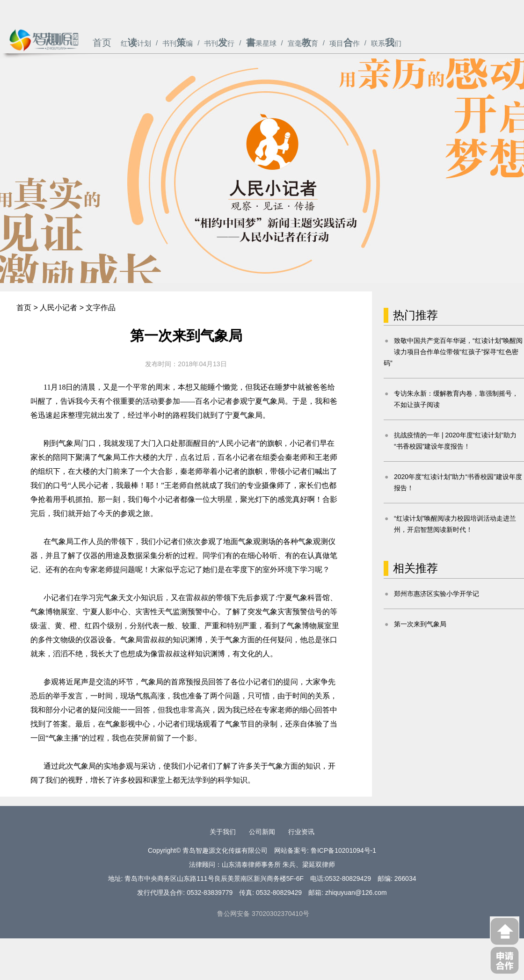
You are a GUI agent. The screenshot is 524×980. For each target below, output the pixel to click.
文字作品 (101, 308)
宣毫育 (303, 43)
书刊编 (178, 43)
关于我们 (223, 832)
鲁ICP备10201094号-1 (343, 850)
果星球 (261, 43)
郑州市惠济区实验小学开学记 (437, 594)
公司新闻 (262, 832)
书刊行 (219, 43)
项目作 (345, 43)
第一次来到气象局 (420, 624)
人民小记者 (58, 308)
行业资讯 (301, 832)
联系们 (386, 43)
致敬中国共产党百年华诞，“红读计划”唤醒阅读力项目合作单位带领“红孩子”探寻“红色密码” (453, 352)
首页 (102, 43)
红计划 (136, 43)
